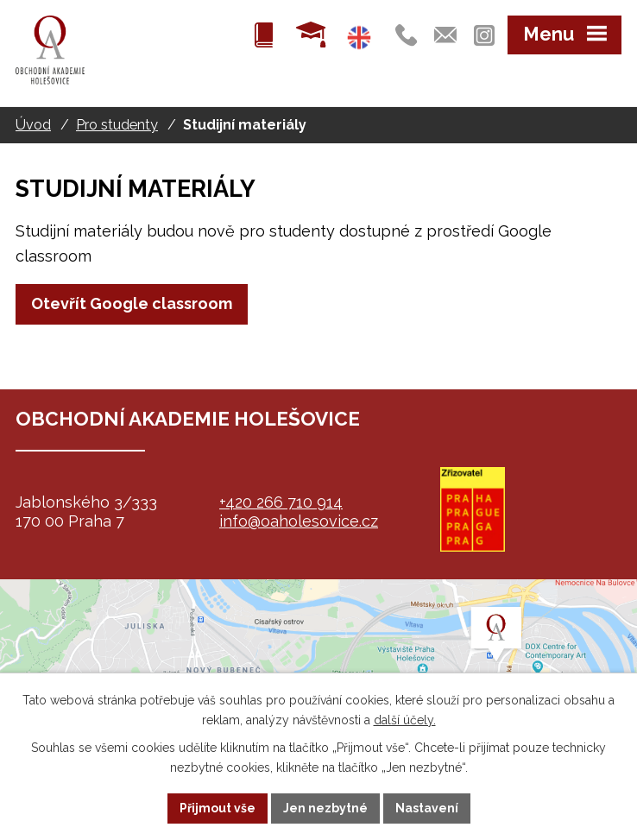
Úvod (33, 125)
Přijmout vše (218, 808)
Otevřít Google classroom (132, 303)
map (318, 666)
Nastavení (427, 808)
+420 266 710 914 (281, 502)
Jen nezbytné (325, 808)
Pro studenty (117, 125)
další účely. (405, 720)
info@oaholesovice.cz (299, 521)
